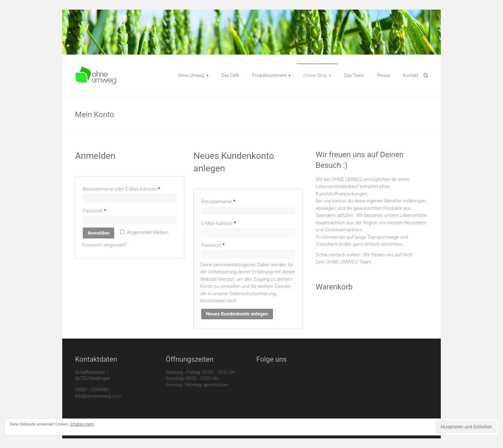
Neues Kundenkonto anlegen (237, 314)
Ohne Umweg (191, 75)
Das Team (354, 75)
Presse (384, 75)
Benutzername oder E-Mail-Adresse (121, 189)
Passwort (94, 211)
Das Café (230, 75)
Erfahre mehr (82, 424)
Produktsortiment (269, 75)
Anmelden (98, 233)
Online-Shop (315, 75)
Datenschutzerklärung (253, 294)
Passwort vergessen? (104, 245)
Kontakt (411, 75)
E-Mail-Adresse (219, 223)
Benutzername (218, 202)
